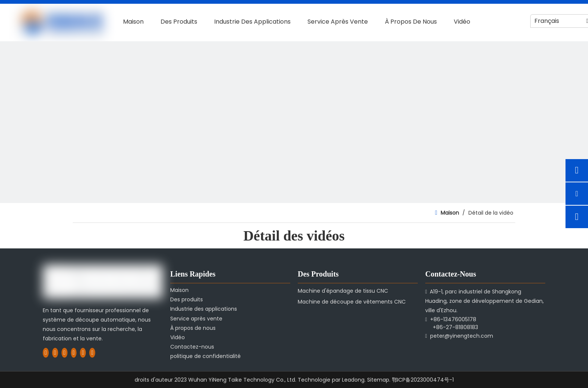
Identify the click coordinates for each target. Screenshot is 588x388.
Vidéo (178, 337)
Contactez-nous (192, 347)
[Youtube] (74, 352)
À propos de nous (193, 328)
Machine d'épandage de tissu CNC (343, 291)
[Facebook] (46, 352)
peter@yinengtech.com (462, 336)
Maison (179, 290)
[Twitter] (64, 352)
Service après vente (196, 319)
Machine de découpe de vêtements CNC (352, 302)
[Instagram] (83, 352)
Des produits (187, 299)
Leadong (353, 380)
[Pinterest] (92, 352)
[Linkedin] (55, 352)
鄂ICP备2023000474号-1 (423, 380)
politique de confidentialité (205, 356)
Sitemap (378, 380)
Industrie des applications (204, 309)
